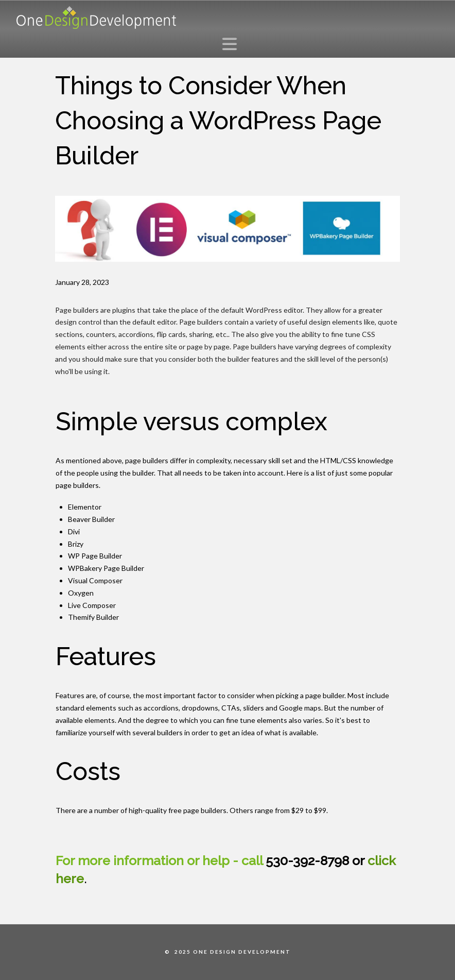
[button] (233, 43)
